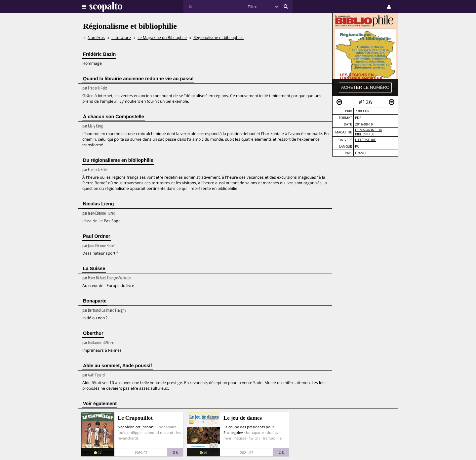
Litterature (121, 37)
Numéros (96, 37)
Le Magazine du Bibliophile (369, 132)
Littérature (365, 140)
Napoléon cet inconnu (137, 427)
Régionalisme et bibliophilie (218, 37)
